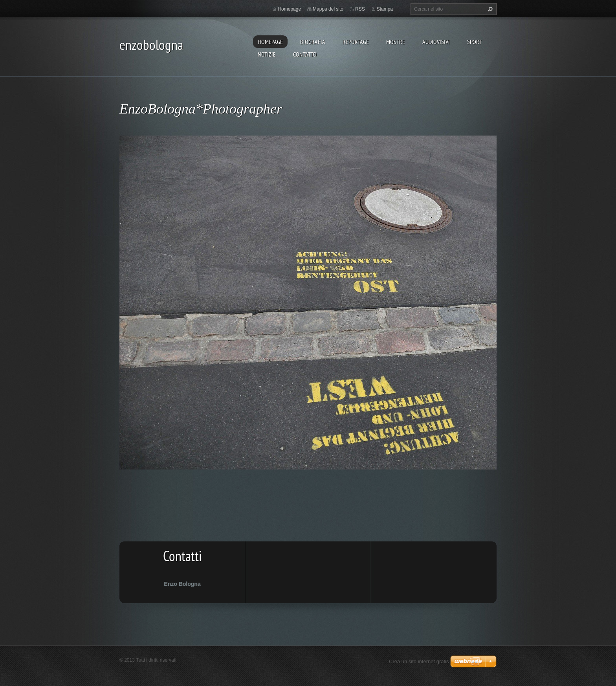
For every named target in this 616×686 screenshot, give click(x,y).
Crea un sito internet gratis (419, 661)
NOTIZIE (267, 54)
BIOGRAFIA (313, 42)
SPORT (474, 42)
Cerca (489, 9)
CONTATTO (305, 54)
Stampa (385, 9)
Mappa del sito (328, 9)
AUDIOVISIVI (436, 42)
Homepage (270, 42)
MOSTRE (396, 42)
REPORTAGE (356, 42)
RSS (360, 9)
